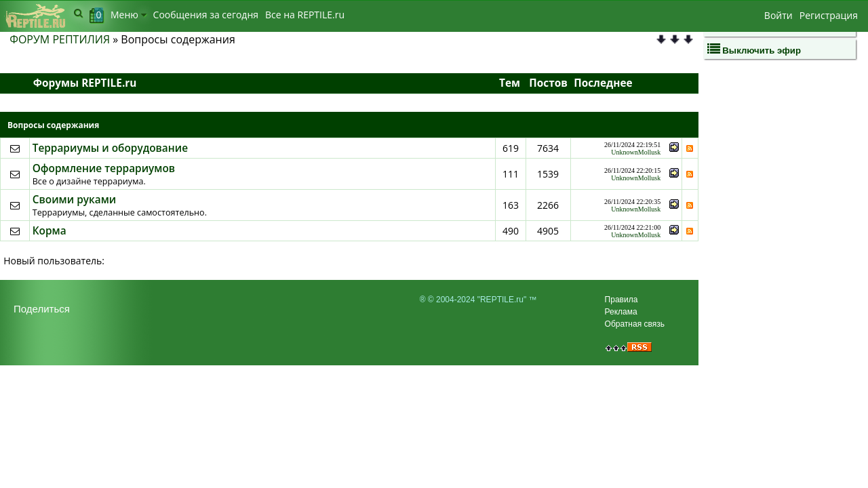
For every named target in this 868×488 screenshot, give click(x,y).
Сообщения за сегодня (206, 15)
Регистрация (829, 15)
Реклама (621, 312)
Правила (622, 300)
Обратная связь (635, 324)
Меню (129, 15)
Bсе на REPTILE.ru (305, 15)
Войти (778, 15)
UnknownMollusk (636, 152)
